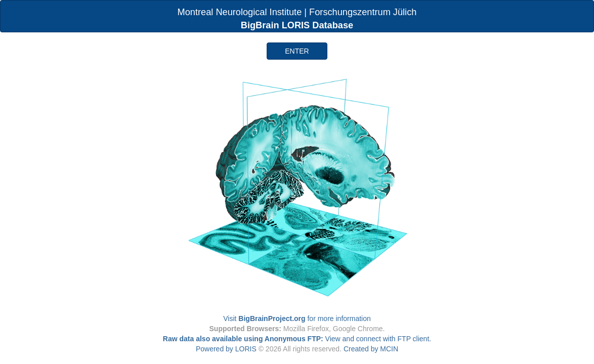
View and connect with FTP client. (297, 339)
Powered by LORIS (226, 349)
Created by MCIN (371, 349)
